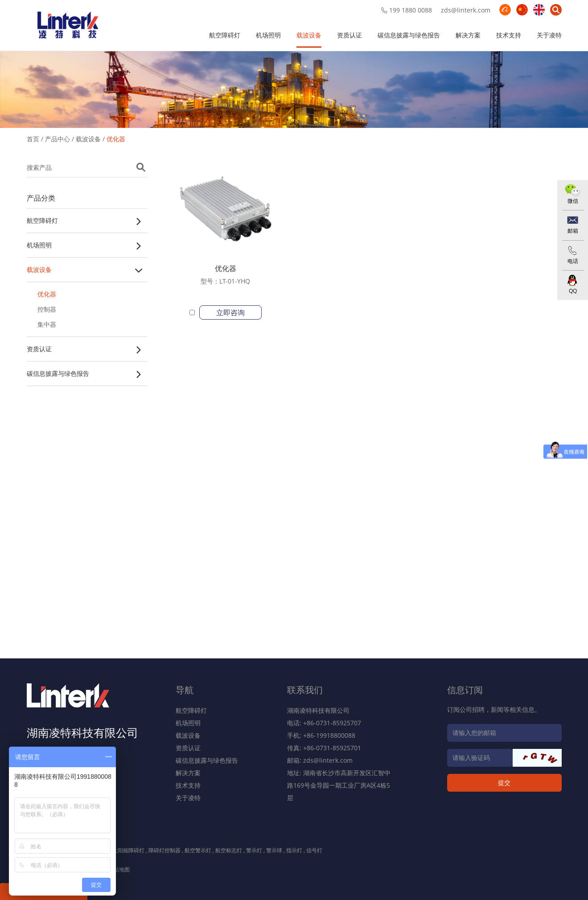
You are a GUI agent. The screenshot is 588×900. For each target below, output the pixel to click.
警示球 (274, 850)
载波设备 (309, 35)
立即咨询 (230, 312)
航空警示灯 (198, 850)
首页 (33, 139)
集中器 (47, 324)
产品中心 (58, 139)
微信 (573, 201)
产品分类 (41, 198)
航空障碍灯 (225, 35)
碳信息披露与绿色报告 (409, 35)
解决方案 (468, 35)
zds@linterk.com (466, 10)
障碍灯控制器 (164, 850)
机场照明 (268, 35)
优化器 (116, 139)
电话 (573, 261)
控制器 (47, 309)
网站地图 (119, 869)
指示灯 (294, 850)
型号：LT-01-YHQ (225, 281)
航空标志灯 (229, 850)
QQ (573, 291)
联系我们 (305, 690)
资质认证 (350, 35)
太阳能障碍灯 (128, 850)
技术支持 (509, 35)
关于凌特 (549, 35)
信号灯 (314, 850)
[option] (294, 88)
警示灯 (254, 850)
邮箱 (573, 231)
